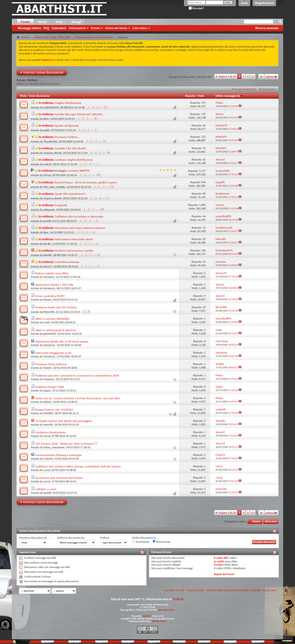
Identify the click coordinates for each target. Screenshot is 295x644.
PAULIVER (49, 312)
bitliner (47, 402)
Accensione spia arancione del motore (59, 478)
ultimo (271, 77)
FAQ (46, 28)
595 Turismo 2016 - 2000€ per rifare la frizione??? (66, 444)
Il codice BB (221, 558)
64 (204, 125)
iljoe (46, 232)
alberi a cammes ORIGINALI (52, 319)
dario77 (48, 266)
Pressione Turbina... (67, 137)
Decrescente (161, 542)
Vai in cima (271, 522)
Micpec (47, 300)
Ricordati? (196, 8)
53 (204, 228)
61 (204, 160)
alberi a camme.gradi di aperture (56, 330)
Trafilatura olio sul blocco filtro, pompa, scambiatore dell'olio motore (78, 466)
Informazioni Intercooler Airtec (74, 239)
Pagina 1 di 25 (227, 76)
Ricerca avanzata (267, 28)
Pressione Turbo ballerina (51, 364)
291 (203, 103)
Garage (76, 22)
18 (96, 118)
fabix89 (48, 255)
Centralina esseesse (67, 262)
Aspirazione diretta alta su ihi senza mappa (62, 341)
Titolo (23, 96)
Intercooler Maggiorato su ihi (53, 353)
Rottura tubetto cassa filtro (52, 273)
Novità (42, 22)
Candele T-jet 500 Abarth (70, 148)
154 (98, 175)
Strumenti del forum (245, 89)
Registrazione (264, 3)
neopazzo (49, 379)
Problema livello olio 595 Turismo (56, 307)
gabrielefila (50, 334)
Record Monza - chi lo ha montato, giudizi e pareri (86, 182)
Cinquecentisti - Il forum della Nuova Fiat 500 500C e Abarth (223, 590)
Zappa (47, 391)
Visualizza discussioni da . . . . (36, 538)
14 (98, 255)
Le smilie (219, 561)
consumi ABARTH (79, 171)
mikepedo (49, 210)
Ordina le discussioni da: (71, 538)
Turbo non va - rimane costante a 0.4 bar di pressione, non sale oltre (78, 398)
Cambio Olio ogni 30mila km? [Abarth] (79, 114)
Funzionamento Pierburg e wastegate (58, 455)
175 (203, 114)
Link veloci (140, 28)
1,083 (202, 205)
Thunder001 (50, 142)
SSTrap (47, 175)
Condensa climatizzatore (50, 432)
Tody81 (47, 368)
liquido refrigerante (67, 126)
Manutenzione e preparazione (94, 37)
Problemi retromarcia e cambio (74, 251)
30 (105, 107)
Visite (201, 96)
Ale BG (47, 244)
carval (47, 436)
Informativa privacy (166, 610)
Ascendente (141, 542)
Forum (25, 22)
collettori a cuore (46, 489)
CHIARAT (48, 413)
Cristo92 (48, 459)
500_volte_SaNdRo (54, 187)
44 (204, 216)
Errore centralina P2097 (50, 296)
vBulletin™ (147, 616)
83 (204, 194)
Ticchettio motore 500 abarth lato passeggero (64, 421)
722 (203, 137)
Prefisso (105, 538)
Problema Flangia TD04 (50, 387)
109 (102, 209)
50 (204, 239)
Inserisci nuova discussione (42, 72)
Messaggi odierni (29, 28)
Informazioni (77, 28)
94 (204, 148)
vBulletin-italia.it (159, 621)
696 (203, 182)
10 (108, 152)
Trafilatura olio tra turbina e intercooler (79, 216)
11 (253, 76)
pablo (47, 130)
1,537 (202, 171)
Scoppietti (61, 205)
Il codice (219, 565)
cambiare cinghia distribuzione (74, 160)
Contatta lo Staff (174, 590)
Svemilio (48, 425)
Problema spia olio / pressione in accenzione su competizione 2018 (77, 375)
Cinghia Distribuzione (68, 103)
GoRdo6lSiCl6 (51, 107)
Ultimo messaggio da (229, 96)
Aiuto (244, 3)
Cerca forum (268, 89)
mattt (47, 322)
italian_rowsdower (54, 447)
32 (204, 262)
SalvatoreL (49, 288)
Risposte (190, 96)
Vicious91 (49, 277)
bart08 (47, 221)
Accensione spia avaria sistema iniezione (80, 228)
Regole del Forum (224, 574)
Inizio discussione (39, 96)
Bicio (46, 119)
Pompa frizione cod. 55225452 (54, 410)
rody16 (47, 164)
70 (112, 186)
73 (104, 141)
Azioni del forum (116, 28)
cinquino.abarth (52, 153)
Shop (59, 22)
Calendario (59, 28)
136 (203, 250)
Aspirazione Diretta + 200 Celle (54, 285)
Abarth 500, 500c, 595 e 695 (52, 37)
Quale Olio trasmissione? (70, 194)
